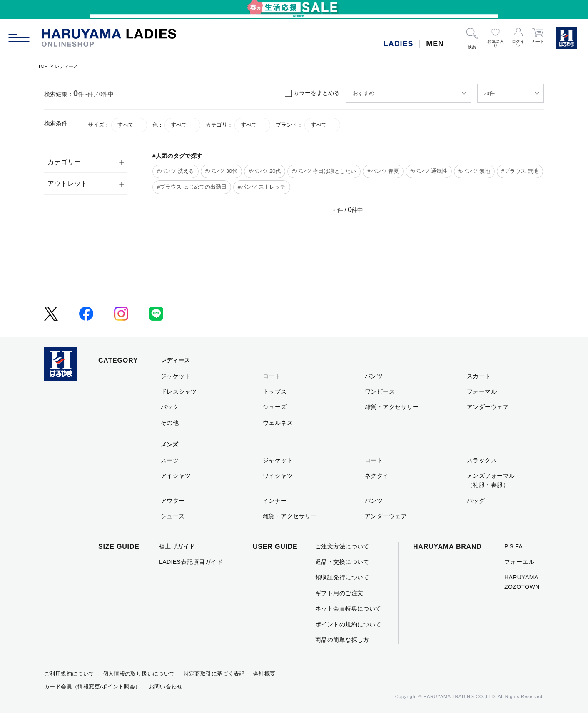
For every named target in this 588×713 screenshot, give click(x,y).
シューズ (275, 407)
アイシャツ (176, 476)
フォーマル (482, 391)
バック (170, 407)
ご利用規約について (69, 674)
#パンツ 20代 (265, 171)
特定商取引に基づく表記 (214, 674)
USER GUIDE (275, 547)
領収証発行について (342, 577)
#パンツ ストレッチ (262, 187)
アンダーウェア (488, 407)
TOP (44, 66)
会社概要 (264, 674)
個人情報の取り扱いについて (139, 674)
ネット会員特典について (348, 608)
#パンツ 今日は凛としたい (324, 171)
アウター (173, 501)
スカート (479, 376)
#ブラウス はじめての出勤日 (192, 187)
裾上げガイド (177, 546)
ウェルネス (278, 423)
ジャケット (176, 376)
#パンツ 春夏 (383, 171)
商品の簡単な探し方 (342, 640)
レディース (72, 66)
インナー (275, 501)
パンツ (374, 376)
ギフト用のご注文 (339, 593)
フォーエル (519, 562)
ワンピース (380, 391)
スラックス (482, 460)
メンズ (169, 444)
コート (272, 376)
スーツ (170, 460)
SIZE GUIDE (119, 547)
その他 (170, 423)
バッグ (476, 501)
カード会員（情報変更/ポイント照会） (92, 687)
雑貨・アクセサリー (392, 407)
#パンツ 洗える (176, 171)
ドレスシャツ (179, 391)
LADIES (398, 44)
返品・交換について (342, 562)
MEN (435, 44)
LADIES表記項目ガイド (191, 562)
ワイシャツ (278, 476)
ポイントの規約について (348, 624)
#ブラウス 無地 (520, 171)
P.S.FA (513, 546)
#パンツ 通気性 (429, 171)
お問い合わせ (166, 687)
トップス (275, 391)
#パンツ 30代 (221, 171)
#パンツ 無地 (474, 171)
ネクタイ (377, 476)
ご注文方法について (342, 546)
